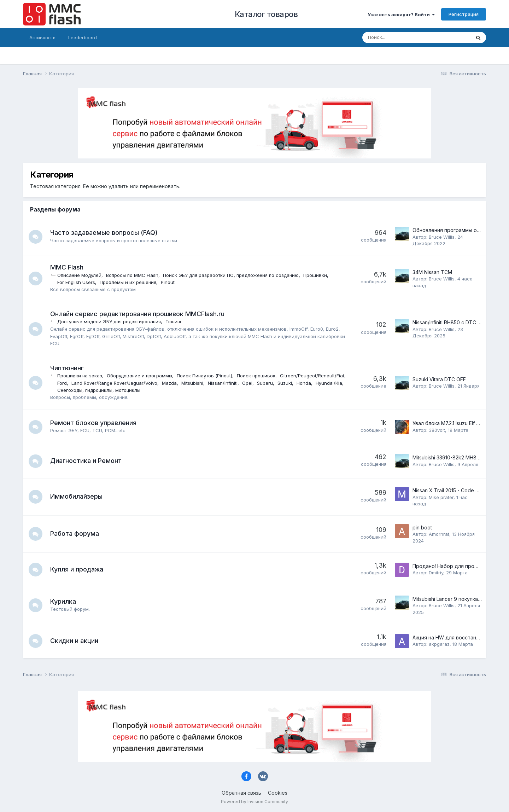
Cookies (278, 793)
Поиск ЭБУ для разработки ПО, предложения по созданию (231, 275)
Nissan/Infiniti (292, 383)
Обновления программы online (450, 230)
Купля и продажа (77, 569)
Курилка (63, 601)
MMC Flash (67, 267)
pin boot (422, 527)
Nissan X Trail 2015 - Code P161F (450, 490)
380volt (437, 430)
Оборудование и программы (140, 376)
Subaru (334, 383)
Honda (84, 390)
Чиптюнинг (67, 368)
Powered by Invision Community (255, 802)
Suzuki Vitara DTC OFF (439, 379)
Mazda (239, 383)
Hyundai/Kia (109, 390)
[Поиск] (398, 37)
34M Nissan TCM (432, 272)
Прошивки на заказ (80, 376)
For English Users (77, 282)
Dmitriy (436, 573)
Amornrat (439, 534)
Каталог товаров (266, 14)
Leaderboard (83, 37)
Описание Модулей (80, 275)
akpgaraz (439, 644)
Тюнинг (174, 321)
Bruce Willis (442, 237)
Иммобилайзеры (77, 496)
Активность (42, 37)
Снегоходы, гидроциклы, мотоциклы (168, 390)
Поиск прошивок (256, 376)
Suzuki (65, 390)
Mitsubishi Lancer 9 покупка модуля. (456, 599)
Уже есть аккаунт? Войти (401, 14)
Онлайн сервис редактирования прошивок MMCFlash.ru (138, 314)
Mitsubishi (262, 383)
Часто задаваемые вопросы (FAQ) (104, 233)
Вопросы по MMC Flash (133, 275)
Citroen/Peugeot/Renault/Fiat (90, 383)
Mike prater (441, 497)
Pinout (168, 282)
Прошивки (315, 275)
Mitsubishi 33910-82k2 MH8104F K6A (455, 457)
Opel (317, 383)
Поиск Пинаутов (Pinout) (205, 376)
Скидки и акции (75, 641)
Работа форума (75, 533)
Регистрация (464, 14)
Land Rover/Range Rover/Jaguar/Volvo (184, 383)
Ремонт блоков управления (94, 423)
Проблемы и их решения (128, 282)
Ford (131, 383)
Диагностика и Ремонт (86, 461)
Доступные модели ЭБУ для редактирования (109, 321)
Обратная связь (241, 793)
